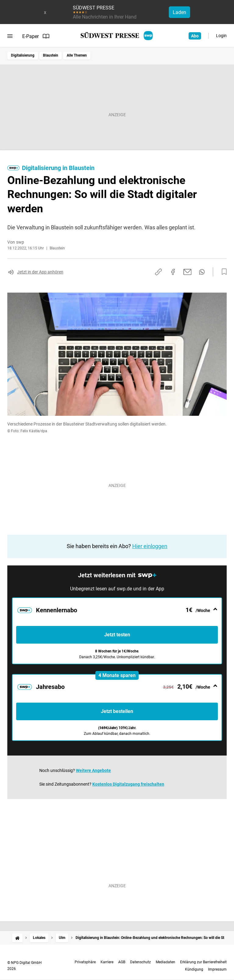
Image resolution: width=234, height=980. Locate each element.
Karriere (107, 962)
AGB (122, 962)
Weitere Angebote (93, 770)
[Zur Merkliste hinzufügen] (222, 272)
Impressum (217, 969)
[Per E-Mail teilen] (188, 272)
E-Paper (36, 36)
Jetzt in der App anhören (40, 272)
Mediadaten (165, 962)
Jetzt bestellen (117, 711)
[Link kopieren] (158, 272)
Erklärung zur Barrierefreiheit (203, 962)
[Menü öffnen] (10, 36)
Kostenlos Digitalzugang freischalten (128, 784)
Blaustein (51, 55)
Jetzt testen (117, 635)
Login (221, 36)
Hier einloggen (150, 546)
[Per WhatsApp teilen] (202, 272)
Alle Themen (77, 55)
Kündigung (194, 969)
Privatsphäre (85, 962)
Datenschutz (140, 962)
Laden (179, 12)
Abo (195, 36)
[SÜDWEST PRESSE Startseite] (117, 36)
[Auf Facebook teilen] (173, 272)
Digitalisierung (23, 55)
